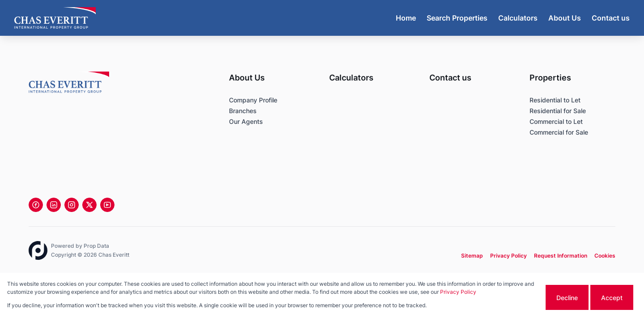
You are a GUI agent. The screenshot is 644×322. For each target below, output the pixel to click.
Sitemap (472, 256)
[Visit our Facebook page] (36, 205)
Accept (612, 298)
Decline (567, 298)
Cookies (605, 256)
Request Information (561, 256)
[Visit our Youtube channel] (107, 205)
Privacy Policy (508, 256)
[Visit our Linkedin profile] (54, 205)
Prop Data (96, 246)
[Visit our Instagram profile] (72, 205)
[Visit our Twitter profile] (89, 205)
